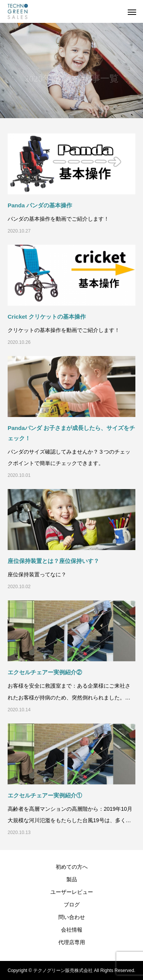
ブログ (72, 905)
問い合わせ (72, 917)
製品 (72, 879)
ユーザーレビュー (72, 892)
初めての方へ (72, 867)
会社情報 (72, 930)
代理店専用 (72, 942)
